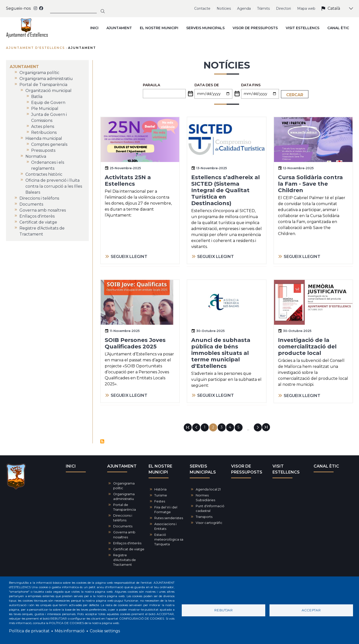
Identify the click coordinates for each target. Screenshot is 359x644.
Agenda (244, 8)
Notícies (224, 8)
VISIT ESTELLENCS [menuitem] (303, 28)
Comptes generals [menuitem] (49, 144)
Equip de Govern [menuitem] (48, 103)
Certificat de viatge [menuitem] (38, 222)
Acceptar (311, 610)
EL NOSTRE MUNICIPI (160, 469)
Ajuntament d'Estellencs (35, 48)
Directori (283, 8)
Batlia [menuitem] (37, 97)
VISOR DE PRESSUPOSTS (247, 469)
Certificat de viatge (129, 549)
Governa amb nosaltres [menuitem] (43, 210)
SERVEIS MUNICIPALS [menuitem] (205, 28)
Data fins (251, 85)
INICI (71, 466)
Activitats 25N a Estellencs (128, 181)
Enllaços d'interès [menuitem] (37, 216)
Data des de (207, 85)
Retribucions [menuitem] (44, 132)
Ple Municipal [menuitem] (45, 109)
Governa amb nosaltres (124, 535)
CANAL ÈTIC (326, 466)
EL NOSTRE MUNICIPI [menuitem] (159, 28)
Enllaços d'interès (127, 543)
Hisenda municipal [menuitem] (44, 138)
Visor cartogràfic (209, 523)
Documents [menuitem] (31, 204)
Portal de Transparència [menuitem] (43, 85)
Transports (204, 517)
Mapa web (306, 8)
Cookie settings (105, 631)
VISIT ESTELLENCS (286, 469)
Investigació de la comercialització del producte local (307, 347)
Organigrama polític (124, 486)
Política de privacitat (29, 631)
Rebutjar (223, 610)
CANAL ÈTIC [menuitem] (338, 28)
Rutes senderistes (169, 518)
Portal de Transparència (125, 507)
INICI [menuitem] (94, 28)
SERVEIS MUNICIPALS (203, 469)
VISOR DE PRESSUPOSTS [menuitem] (255, 28)
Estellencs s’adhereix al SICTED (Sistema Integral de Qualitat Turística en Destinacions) (225, 190)
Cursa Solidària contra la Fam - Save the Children (310, 184)
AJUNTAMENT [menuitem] (119, 28)
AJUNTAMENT (122, 466)
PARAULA (151, 85)
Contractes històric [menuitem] (44, 174)
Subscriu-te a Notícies (102, 441)
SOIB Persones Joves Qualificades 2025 (135, 343)
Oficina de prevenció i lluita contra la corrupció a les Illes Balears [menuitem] (54, 186)
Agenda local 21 (208, 489)
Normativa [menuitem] (36, 156)
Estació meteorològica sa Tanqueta (169, 539)
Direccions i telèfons (123, 518)
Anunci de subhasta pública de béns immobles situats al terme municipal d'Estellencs (221, 353)
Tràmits (263, 8)
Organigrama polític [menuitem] (39, 73)
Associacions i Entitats (165, 526)
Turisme (161, 495)
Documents (123, 526)
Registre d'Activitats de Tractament (125, 560)
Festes (160, 501)
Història (160, 489)
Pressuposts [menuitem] (43, 150)
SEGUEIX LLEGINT (129, 257)
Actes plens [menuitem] (43, 126)
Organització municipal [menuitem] (48, 91)
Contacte (202, 8)
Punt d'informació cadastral (210, 508)
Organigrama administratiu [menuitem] (46, 79)
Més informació (70, 631)
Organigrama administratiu (124, 496)
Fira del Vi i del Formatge (166, 510)
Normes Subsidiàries (205, 498)
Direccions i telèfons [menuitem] (39, 198)
